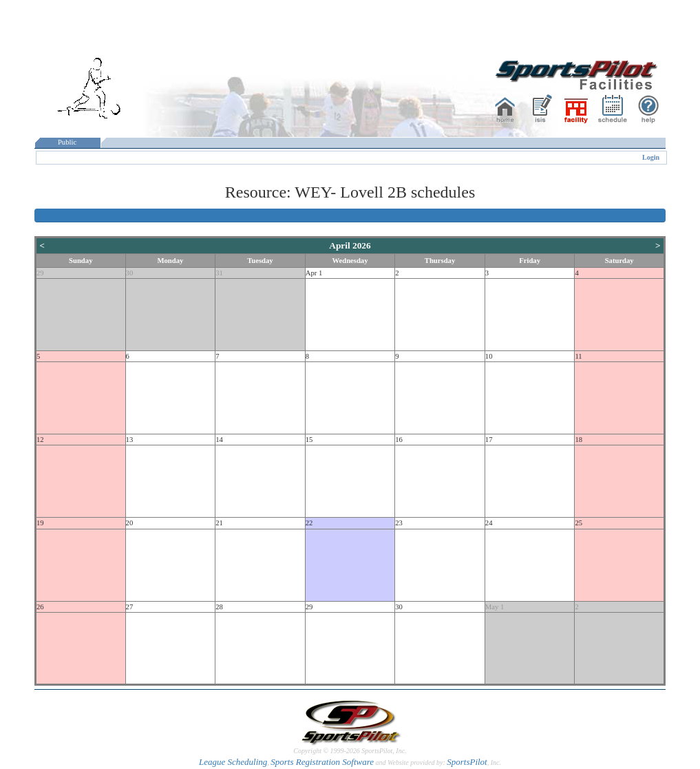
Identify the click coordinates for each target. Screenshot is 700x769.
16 (399, 440)
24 (489, 523)
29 (40, 273)
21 (219, 523)
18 (579, 440)
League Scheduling (233, 762)
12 (40, 440)
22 (309, 523)
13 (130, 440)
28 (219, 607)
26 (40, 607)
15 (309, 440)
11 (578, 356)
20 (130, 523)
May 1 (495, 607)
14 (219, 440)
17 (489, 440)
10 (489, 356)
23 (399, 523)
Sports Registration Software (322, 762)
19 (40, 523)
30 (130, 273)
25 (579, 523)
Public (67, 142)
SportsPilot (467, 762)
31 (219, 273)
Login (651, 157)
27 (130, 607)
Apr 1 (314, 273)
